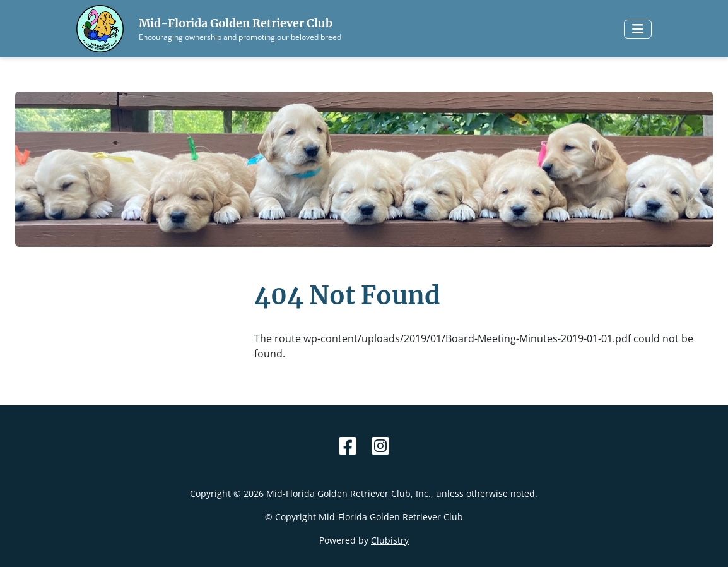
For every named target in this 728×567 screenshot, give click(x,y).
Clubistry (390, 540)
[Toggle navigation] (638, 29)
